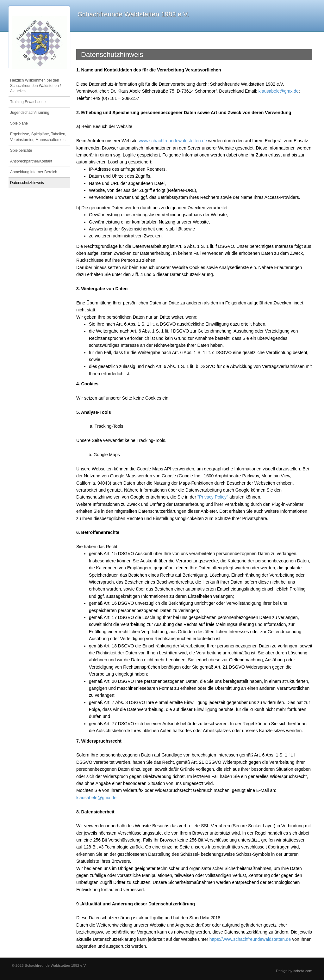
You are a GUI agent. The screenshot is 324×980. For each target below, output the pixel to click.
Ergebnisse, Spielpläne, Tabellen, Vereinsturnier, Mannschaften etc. (38, 137)
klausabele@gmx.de (279, 91)
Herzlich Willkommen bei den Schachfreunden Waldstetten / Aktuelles (35, 86)
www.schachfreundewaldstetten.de (173, 141)
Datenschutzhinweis (27, 183)
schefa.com (303, 971)
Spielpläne (19, 123)
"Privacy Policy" (213, 497)
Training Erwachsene (28, 102)
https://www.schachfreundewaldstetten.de (250, 939)
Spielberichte (21, 150)
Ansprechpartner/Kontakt (31, 161)
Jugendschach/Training (30, 113)
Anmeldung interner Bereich (34, 172)
